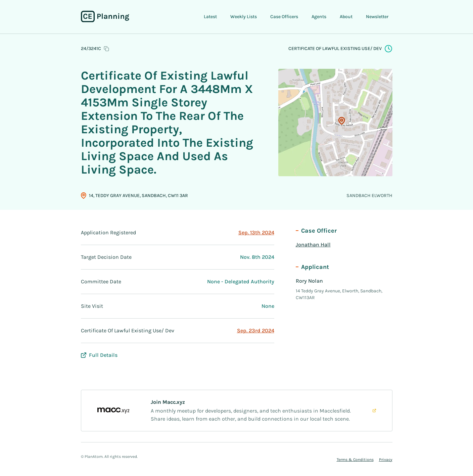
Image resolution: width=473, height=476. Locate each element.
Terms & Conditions (355, 460)
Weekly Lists (244, 17)
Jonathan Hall (313, 245)
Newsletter (377, 17)
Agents (319, 17)
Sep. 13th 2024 (256, 232)
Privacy (386, 460)
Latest (210, 17)
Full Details (99, 355)
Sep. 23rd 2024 (256, 330)
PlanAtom (94, 457)
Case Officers (284, 17)
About (346, 17)
